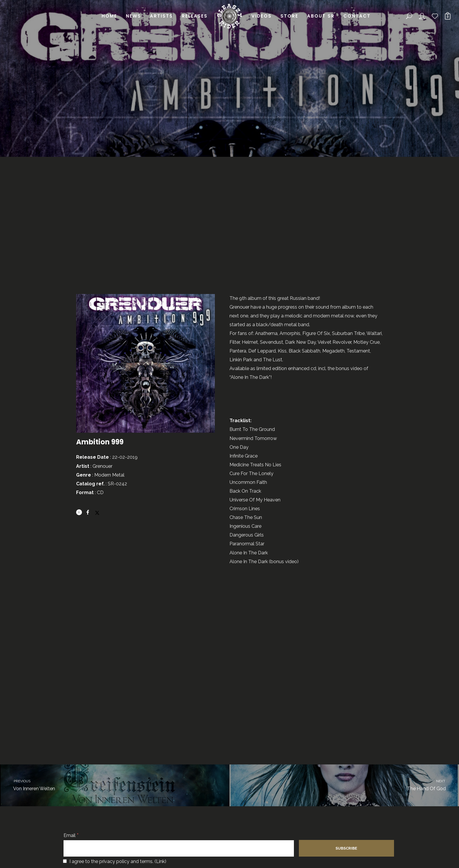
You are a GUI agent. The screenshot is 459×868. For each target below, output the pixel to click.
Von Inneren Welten (109, 785)
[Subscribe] (346, 848)
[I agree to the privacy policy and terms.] (65, 861)
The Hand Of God (350, 785)
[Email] (179, 848)
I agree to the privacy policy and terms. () (115, 861)
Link (160, 861)
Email (71, 835)
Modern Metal (109, 475)
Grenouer (102, 466)
